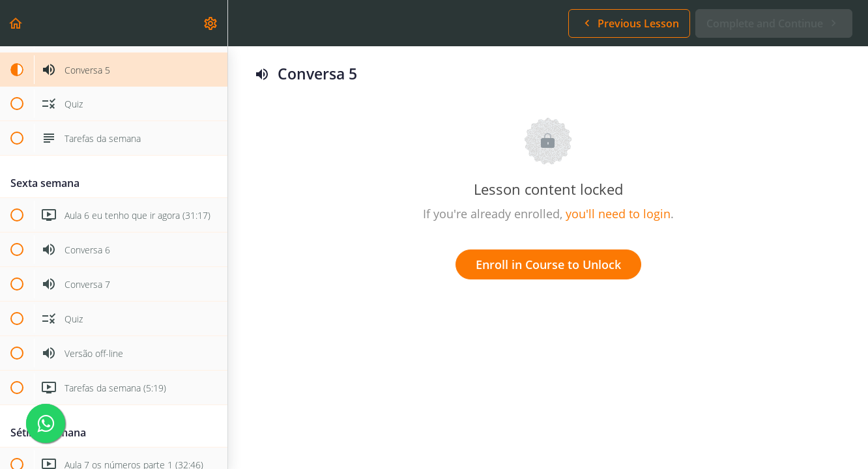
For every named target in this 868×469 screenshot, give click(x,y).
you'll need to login (618, 214)
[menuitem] (211, 23)
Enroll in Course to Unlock (548, 264)
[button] (16, 23)
